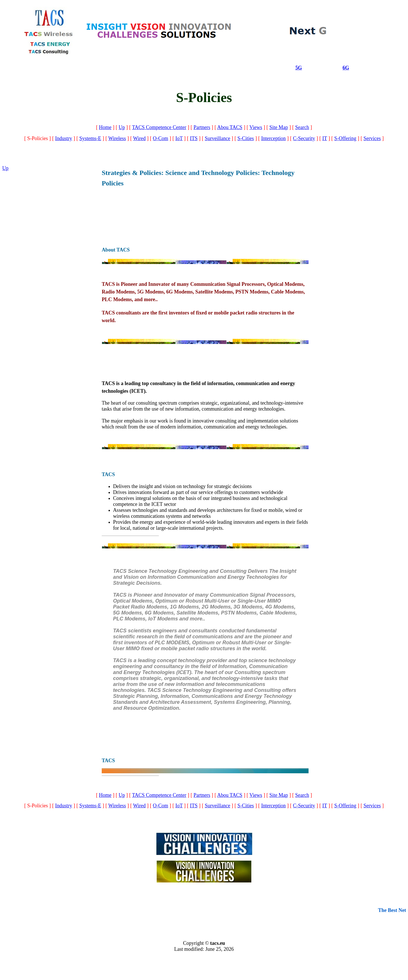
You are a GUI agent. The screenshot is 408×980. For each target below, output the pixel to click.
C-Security (304, 138)
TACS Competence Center (159, 127)
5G (298, 68)
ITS (194, 138)
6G (346, 68)
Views (256, 127)
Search (302, 127)
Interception (274, 138)
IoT (179, 138)
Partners (202, 127)
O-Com (160, 138)
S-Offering (345, 138)
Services (372, 138)
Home (105, 127)
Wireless (117, 138)
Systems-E (90, 138)
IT (325, 138)
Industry (64, 138)
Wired (139, 138)
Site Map (279, 127)
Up (122, 127)
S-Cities (246, 138)
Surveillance (218, 138)
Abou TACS (230, 127)
